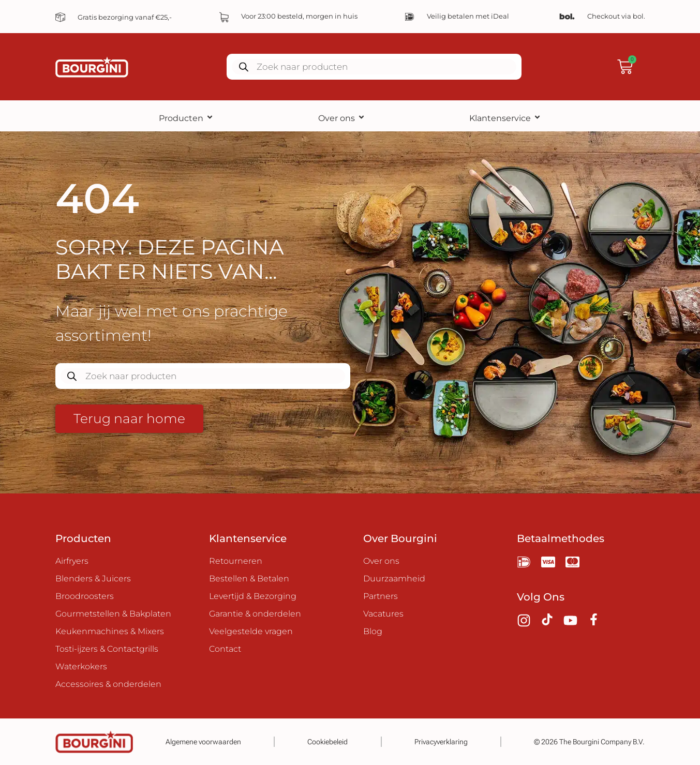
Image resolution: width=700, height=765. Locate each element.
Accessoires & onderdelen (108, 684)
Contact (225, 649)
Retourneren (236, 561)
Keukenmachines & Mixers (110, 631)
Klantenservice (505, 118)
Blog (373, 631)
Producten (186, 118)
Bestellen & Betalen (249, 579)
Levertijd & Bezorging (253, 596)
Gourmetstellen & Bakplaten (113, 614)
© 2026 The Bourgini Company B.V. (589, 742)
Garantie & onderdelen (255, 614)
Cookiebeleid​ (327, 742)
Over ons (342, 118)
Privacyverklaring (441, 742)
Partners (381, 596)
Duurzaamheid (394, 579)
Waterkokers (81, 666)
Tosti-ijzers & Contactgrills (107, 649)
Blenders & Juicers (93, 579)
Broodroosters (85, 596)
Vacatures (383, 614)
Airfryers (72, 561)
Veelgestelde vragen (251, 631)
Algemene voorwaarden (203, 742)
